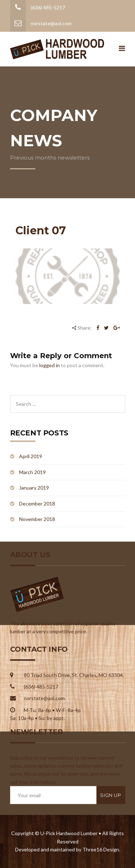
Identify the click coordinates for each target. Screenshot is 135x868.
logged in (49, 365)
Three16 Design (101, 849)
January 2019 (34, 488)
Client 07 (41, 231)
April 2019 (31, 456)
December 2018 (37, 504)
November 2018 (37, 519)
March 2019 (32, 472)
